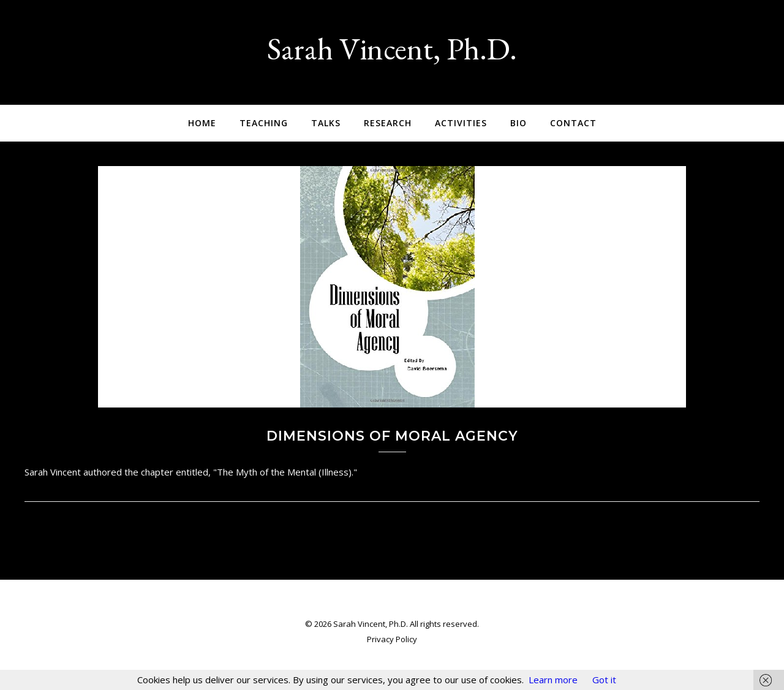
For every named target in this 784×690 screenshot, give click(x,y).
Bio (518, 123)
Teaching (264, 123)
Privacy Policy (392, 639)
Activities (461, 123)
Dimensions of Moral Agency (392, 436)
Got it (604, 680)
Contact (573, 123)
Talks (326, 123)
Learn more (553, 680)
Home (202, 123)
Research (388, 123)
